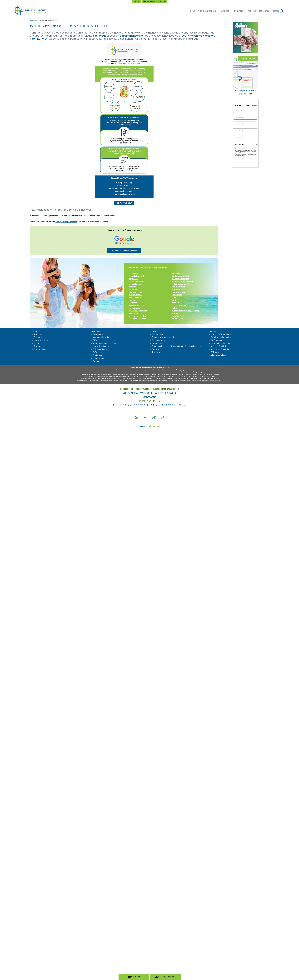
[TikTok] (154, 417)
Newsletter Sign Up (101, 346)
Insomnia (175, 303)
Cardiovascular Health (181, 276)
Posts (36, 343)
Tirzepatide (133, 273)
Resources (236, 11)
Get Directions (158, 334)
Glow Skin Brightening (137, 305)
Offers (96, 352)
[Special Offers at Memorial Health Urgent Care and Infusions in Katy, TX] (245, 37)
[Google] (136, 417)
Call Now (156, 349)
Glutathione (133, 313)
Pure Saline (133, 300)
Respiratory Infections (138, 316)
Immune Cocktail (135, 295)
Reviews (37, 346)
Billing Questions (100, 334)
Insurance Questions (102, 337)
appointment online (132, 36)
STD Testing (176, 313)
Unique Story (98, 358)
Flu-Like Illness (134, 308)
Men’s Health (177, 295)
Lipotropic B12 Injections (221, 334)
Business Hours (159, 340)
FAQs (95, 340)
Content (97, 361)
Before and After (100, 349)
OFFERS (275, 11)
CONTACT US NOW (124, 203)
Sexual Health (177, 273)
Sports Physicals (178, 287)
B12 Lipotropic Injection (138, 281)
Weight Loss (133, 279)
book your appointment (66, 222)
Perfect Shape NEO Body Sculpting (185, 311)
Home (32, 21)
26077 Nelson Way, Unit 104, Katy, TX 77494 (150, 393)
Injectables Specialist (180, 279)
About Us (250, 11)
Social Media (98, 355)
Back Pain (176, 316)
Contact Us (262, 11)
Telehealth (133, 303)
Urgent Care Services (204, 11)
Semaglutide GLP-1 (136, 276)
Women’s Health (178, 292)
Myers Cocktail (135, 297)
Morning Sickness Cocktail (182, 281)
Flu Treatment (217, 340)
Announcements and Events (105, 343)
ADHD (174, 300)
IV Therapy (133, 289)
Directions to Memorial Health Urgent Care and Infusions (177, 346)
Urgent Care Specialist (138, 311)
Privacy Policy (40, 349)
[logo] (32, 11)
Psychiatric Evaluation (181, 305)
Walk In (174, 308)
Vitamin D (132, 287)
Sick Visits (176, 289)
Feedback (38, 337)
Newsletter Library (42, 340)
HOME (190, 11)
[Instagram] (163, 417)
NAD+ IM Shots (177, 319)
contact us (100, 36)
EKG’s (174, 297)
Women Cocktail (135, 292)
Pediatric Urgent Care (180, 284)
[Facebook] (145, 417)
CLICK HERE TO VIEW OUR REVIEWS (124, 250)
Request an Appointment (163, 337)
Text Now (156, 352)
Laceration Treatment (137, 319)
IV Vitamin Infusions (136, 284)
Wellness (223, 11)
